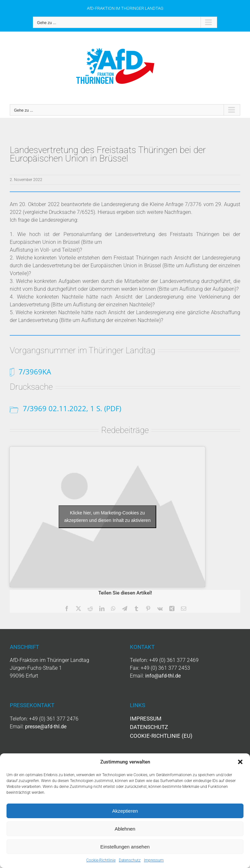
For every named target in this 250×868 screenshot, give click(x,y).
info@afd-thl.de (163, 676)
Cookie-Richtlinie (101, 860)
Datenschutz (130, 860)
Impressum (154, 860)
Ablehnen (125, 829)
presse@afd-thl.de (46, 727)
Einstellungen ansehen (125, 847)
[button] (240, 762)
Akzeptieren (125, 811)
